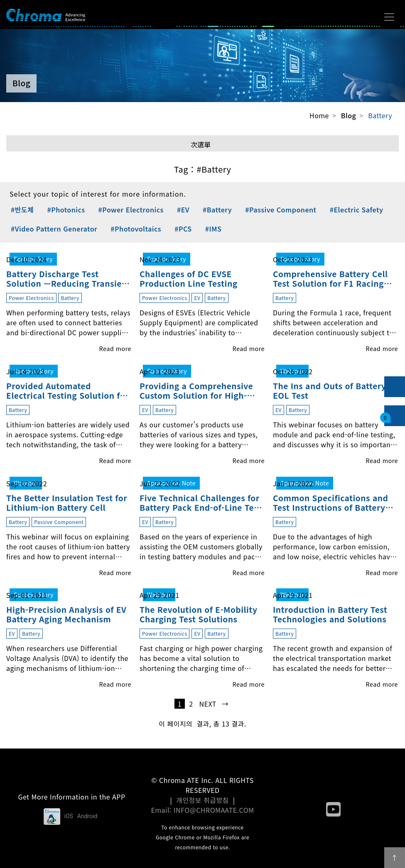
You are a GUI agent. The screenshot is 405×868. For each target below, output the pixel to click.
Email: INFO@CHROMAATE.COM (202, 810)
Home (319, 115)
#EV (183, 210)
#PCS (183, 229)
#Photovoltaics (136, 229)
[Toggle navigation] (389, 17)
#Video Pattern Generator (54, 229)
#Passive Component (281, 210)
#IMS (214, 229)
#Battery (217, 210)
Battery (380, 115)
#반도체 (22, 210)
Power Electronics (31, 298)
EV (197, 298)
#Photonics (66, 210)
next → (214, 704)
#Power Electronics (131, 210)
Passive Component (59, 522)
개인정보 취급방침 (202, 800)
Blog (349, 115)
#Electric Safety (357, 210)
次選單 (201, 144)
